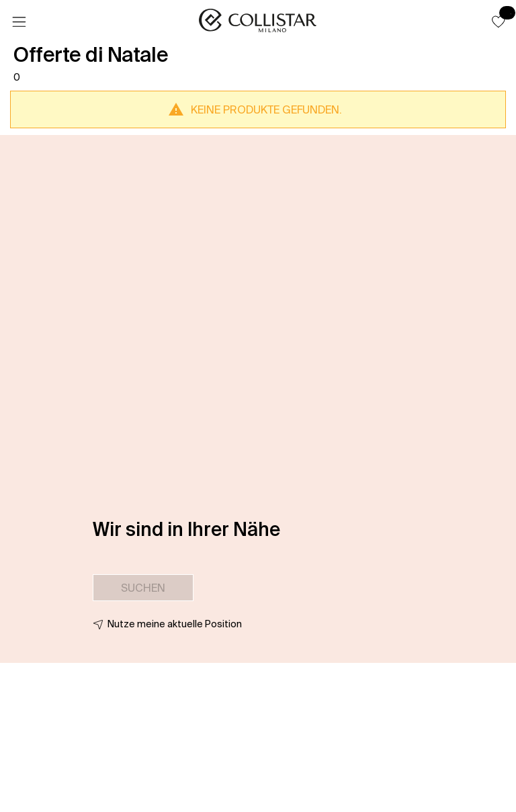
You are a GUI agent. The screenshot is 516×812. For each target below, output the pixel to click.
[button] (499, 21)
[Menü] (19, 22)
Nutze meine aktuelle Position (175, 624)
